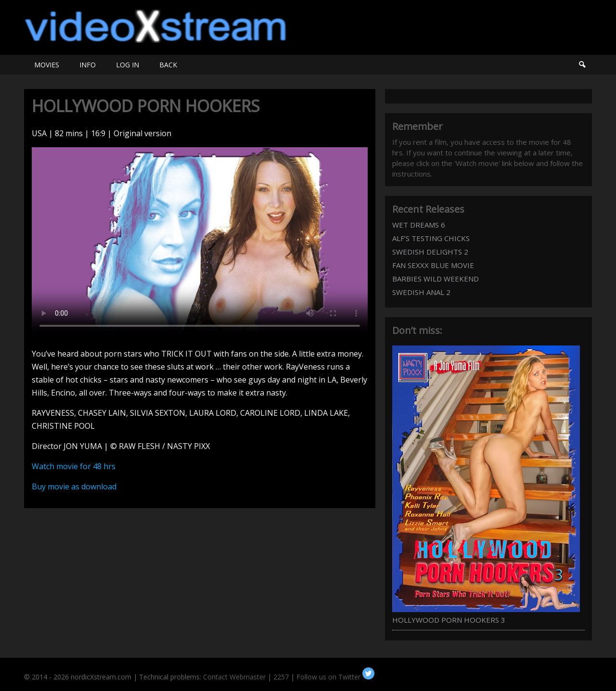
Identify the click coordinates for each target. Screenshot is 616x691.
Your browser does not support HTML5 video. (200, 242)
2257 (281, 677)
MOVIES (47, 65)
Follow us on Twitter (335, 677)
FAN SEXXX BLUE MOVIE (433, 265)
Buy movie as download (74, 486)
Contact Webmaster (234, 677)
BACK (168, 65)
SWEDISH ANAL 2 (421, 292)
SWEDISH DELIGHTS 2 (430, 252)
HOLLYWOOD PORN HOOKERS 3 (449, 620)
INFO (88, 65)
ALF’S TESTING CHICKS (431, 238)
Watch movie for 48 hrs (74, 466)
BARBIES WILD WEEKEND (436, 279)
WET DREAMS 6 (419, 225)
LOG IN (128, 65)
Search (582, 65)
